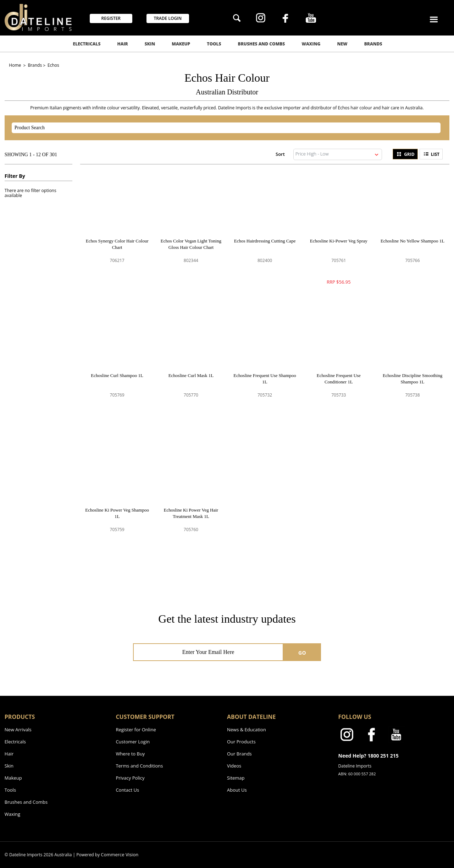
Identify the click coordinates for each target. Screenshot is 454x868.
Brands (373, 44)
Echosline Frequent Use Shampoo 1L (265, 379)
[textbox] (220, 128)
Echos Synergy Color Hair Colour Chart (117, 244)
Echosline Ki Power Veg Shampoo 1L (117, 513)
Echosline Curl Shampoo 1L (117, 375)
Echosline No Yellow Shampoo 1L (413, 241)
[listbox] (338, 154)
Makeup (181, 44)
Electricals (87, 44)
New (342, 44)
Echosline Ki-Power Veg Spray (339, 241)
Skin (150, 44)
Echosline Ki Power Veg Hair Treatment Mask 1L (191, 513)
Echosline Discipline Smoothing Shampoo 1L (413, 379)
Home (15, 65)
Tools (214, 44)
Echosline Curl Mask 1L (191, 375)
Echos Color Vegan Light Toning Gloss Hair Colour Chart (191, 244)
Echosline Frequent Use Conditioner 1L (339, 379)
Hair (122, 44)
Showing (31, 155)
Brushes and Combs (262, 44)
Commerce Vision (120, 855)
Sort (280, 154)
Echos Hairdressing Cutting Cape (265, 241)
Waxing (311, 44)
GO (302, 653)
